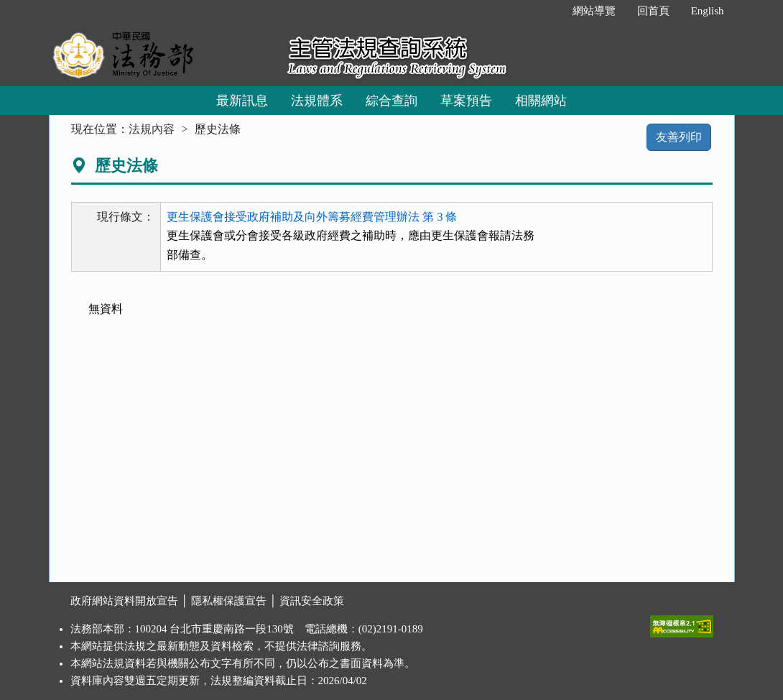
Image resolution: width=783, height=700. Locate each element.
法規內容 (152, 129)
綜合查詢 (391, 101)
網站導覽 (594, 11)
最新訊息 (242, 101)
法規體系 (317, 101)
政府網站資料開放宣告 (124, 601)
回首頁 (653, 11)
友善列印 (679, 137)
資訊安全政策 (312, 601)
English (708, 11)
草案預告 (466, 101)
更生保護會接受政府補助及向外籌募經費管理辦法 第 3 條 (312, 217)
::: (546, 11)
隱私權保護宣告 (229, 601)
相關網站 (541, 101)
